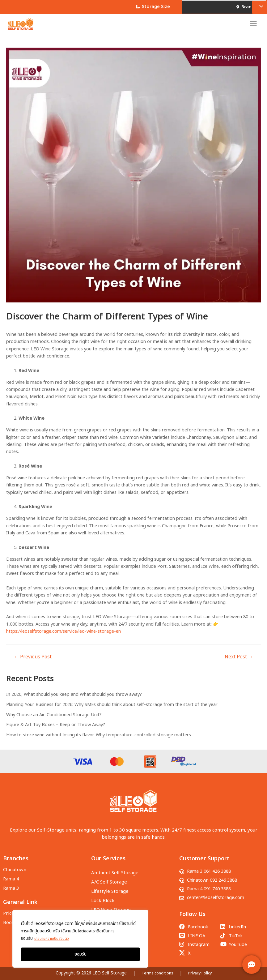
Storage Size (151, 7)
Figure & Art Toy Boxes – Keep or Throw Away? (56, 729)
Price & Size (16, 908)
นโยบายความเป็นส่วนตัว (55, 939)
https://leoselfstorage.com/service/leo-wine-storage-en (64, 636)
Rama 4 (11, 877)
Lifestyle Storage (110, 887)
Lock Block (103, 895)
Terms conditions (156, 973)
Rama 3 (11, 884)
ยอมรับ (81, 954)
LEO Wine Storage (111, 903)
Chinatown (15, 869)
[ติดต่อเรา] (252, 965)
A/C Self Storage (109, 880)
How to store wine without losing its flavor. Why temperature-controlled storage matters (99, 739)
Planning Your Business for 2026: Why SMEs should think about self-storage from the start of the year (112, 709)
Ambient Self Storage (115, 872)
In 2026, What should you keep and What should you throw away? (74, 699)
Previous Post (33, 661)
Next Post (239, 661)
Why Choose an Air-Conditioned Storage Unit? (54, 719)
